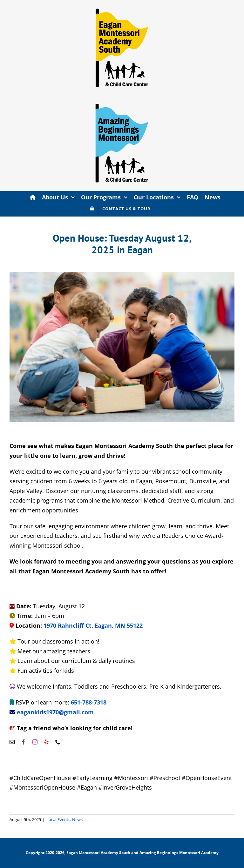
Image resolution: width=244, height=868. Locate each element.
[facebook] (24, 742)
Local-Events (58, 819)
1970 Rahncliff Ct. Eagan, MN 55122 (93, 625)
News (77, 819)
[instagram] (35, 742)
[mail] (12, 742)
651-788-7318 (89, 702)
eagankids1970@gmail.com (55, 712)
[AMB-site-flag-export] (122, 98)
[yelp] (46, 742)
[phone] (58, 742)
